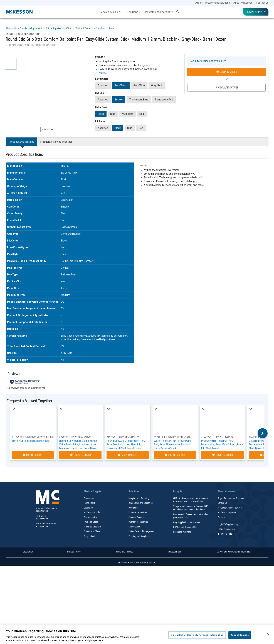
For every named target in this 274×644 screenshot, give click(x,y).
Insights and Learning (159, 12)
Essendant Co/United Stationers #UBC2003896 (49, 437)
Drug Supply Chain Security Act (187, 522)
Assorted (103, 85)
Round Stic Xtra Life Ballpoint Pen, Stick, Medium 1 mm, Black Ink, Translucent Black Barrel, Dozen (126, 445)
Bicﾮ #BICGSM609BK (82, 437)
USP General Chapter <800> (185, 527)
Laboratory (88, 508)
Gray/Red (157, 85)
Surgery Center (90, 536)
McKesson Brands (92, 512)
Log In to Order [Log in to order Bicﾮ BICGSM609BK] (80, 455)
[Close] (268, 634)
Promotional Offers (92, 531)
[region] (137, 635)
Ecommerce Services (138, 512)
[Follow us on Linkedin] (231, 534)
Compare (48, 129)
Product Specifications (21, 142)
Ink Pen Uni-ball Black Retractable (31, 441)
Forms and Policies (124, 552)
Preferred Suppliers (92, 527)
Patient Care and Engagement (141, 531)
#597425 (111, 437)
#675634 (158, 437)
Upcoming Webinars (182, 532)
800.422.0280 (42, 519)
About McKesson (243, 3)
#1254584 (254, 437)
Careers (221, 517)
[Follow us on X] (226, 534)
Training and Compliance (140, 536)
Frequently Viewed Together (56, 142)
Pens (112, 28)
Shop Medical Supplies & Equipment (24, 28)
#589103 (10, 34)
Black (101, 114)
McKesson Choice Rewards (230, 508)
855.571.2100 (42, 511)
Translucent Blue (139, 100)
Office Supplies (54, 28)
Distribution (134, 508)
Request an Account (227, 529)
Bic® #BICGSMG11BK (29, 34)
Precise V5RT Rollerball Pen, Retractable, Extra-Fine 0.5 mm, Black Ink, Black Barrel (222, 445)
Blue (113, 114)
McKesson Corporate (227, 512)
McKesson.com (175, 552)
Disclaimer (28, 552)
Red (142, 114)
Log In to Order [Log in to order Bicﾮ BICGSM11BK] (128, 455)
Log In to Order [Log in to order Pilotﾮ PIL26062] (222, 455)
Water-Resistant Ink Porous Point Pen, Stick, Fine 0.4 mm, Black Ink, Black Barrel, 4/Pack (173, 445)
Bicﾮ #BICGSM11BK (129, 437)
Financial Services (137, 517)
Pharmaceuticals (91, 517)
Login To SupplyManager (229, 524)
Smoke (119, 100)
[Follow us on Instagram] (222, 534)
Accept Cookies (240, 635)
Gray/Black (121, 85)
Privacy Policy (74, 552)
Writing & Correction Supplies (90, 28)
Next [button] (262, 433)
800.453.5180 (42, 527)
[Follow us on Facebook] (219, 534)
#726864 (64, 437)
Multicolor (127, 114)
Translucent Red (164, 100)
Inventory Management (138, 522)
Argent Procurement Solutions (213, 3)
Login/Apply (256, 12)
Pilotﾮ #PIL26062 (224, 437)
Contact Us (262, 3)
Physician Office (91, 522)
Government (89, 498)
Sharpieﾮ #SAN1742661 (179, 437)
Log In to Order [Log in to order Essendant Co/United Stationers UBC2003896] (33, 455)
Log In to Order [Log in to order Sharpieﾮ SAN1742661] (175, 455)
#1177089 (17, 437)
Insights (178, 491)
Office (68, 28)
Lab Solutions (134, 527)
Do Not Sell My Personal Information (234, 552)
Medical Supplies (111, 12)
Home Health (90, 503)
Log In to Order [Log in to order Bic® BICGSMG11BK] (226, 72)
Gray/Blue (139, 85)
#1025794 (206, 437)
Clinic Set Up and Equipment (141, 503)
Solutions (134, 12)
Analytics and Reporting (139, 498)
